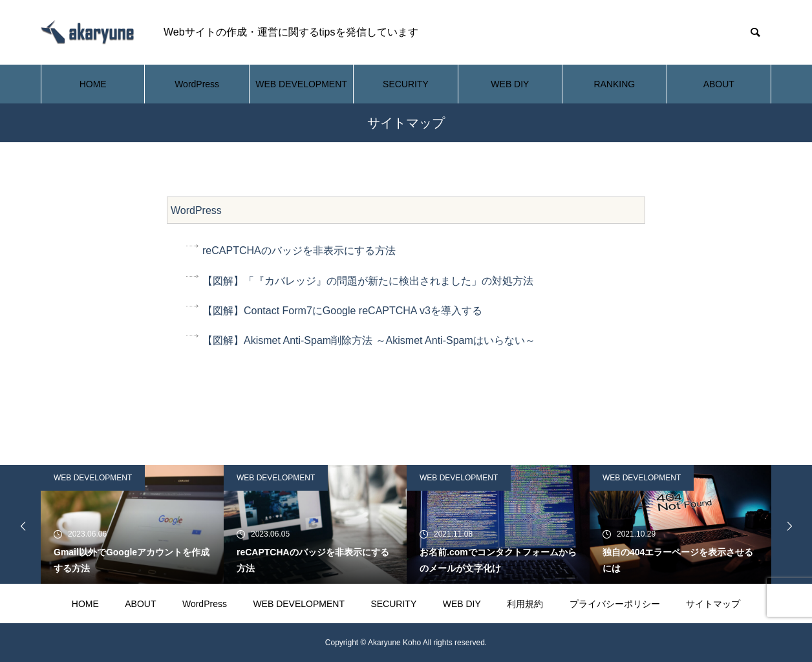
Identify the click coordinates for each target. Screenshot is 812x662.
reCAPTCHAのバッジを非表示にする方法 (299, 251)
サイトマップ (713, 604)
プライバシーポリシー (615, 604)
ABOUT (719, 84)
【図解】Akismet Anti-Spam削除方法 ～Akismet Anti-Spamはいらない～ (369, 340)
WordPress (197, 84)
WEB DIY (510, 84)
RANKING (614, 84)
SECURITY (406, 84)
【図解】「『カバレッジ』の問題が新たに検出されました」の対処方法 (368, 281)
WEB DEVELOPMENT (301, 84)
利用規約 (525, 604)
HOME (93, 84)
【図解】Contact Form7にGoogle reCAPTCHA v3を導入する (342, 311)
